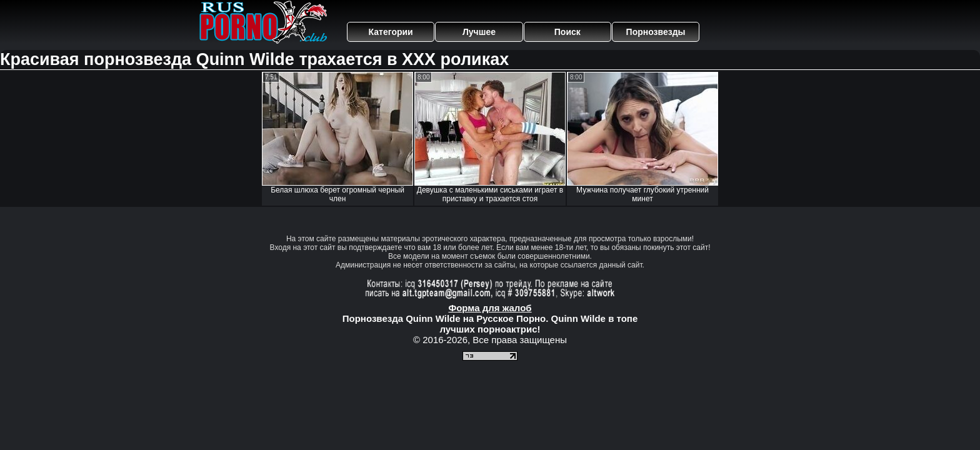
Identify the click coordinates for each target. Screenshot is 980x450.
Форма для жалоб (490, 308)
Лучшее (479, 32)
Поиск (567, 32)
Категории (391, 32)
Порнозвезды (656, 32)
